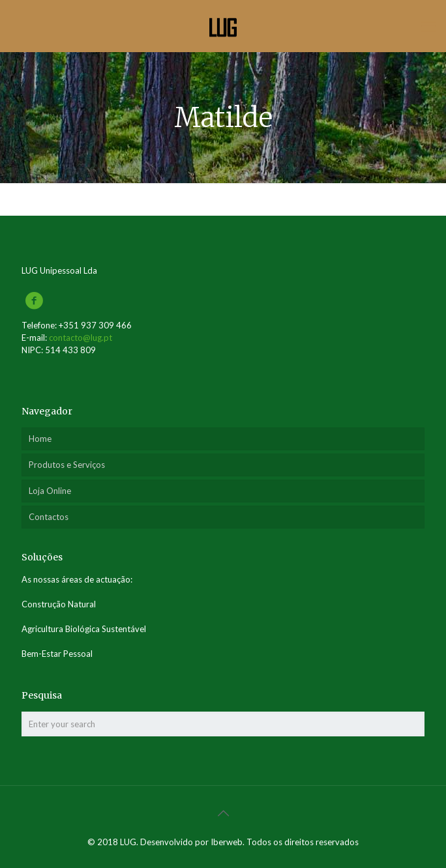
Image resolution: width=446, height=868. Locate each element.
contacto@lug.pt (81, 338)
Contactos (49, 517)
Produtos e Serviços (67, 465)
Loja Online (50, 491)
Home (40, 439)
